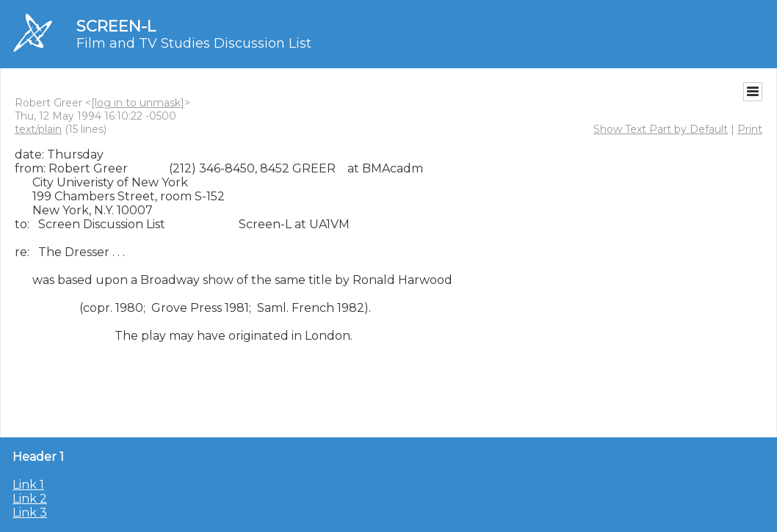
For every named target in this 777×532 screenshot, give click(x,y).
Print (750, 129)
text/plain (38, 129)
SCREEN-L (116, 26)
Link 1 (28, 485)
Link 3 (30, 513)
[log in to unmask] (138, 103)
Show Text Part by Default (661, 129)
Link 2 (30, 499)
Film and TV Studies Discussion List (194, 43)
